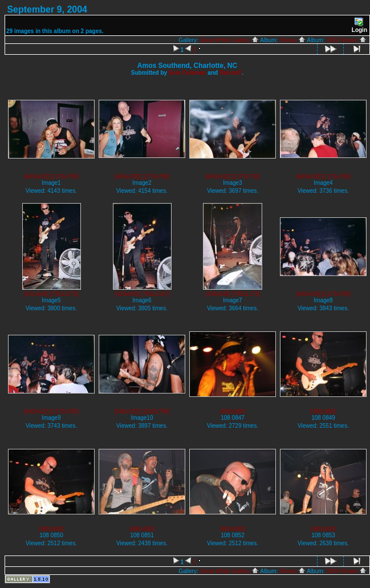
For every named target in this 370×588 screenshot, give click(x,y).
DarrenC (231, 73)
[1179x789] (156, 177)
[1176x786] (337, 177)
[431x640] (36, 294)
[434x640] (218, 294)
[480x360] (233, 411)
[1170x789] (65, 411)
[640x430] (308, 294)
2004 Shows (346, 40)
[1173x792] (246, 177)
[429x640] (127, 294)
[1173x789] (337, 294)
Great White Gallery (230, 40)
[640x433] (36, 177)
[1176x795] (65, 177)
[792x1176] (65, 294)
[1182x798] (156, 411)
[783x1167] (156, 294)
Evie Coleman (188, 73)
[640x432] (218, 177)
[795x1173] (246, 294)
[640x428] (127, 177)
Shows (292, 40)
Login (359, 25)
